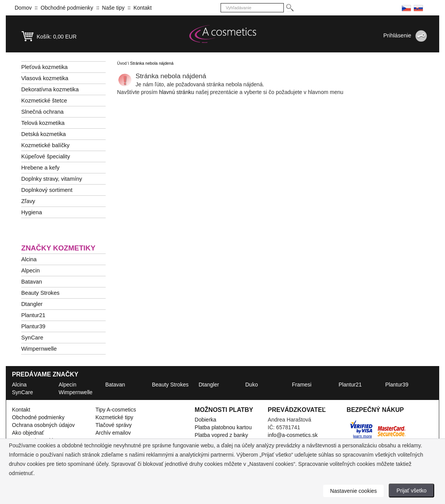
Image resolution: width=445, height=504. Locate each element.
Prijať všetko (411, 491)
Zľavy (28, 201)
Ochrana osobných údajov (43, 425)
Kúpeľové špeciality (46, 156)
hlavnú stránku (177, 92)
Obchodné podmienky (67, 8)
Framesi (302, 385)
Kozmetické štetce (44, 101)
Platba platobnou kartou (223, 427)
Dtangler (32, 304)
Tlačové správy (113, 425)
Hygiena (32, 212)
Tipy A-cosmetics (115, 410)
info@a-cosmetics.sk (292, 435)
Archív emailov (113, 433)
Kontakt (142, 8)
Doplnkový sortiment (47, 190)
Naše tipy (113, 8)
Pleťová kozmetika (44, 67)
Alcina (29, 259)
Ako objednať (28, 433)
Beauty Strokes (40, 293)
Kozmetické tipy (114, 417)
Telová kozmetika (43, 123)
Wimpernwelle (39, 349)
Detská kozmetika (44, 134)
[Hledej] (289, 8)
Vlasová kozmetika (45, 78)
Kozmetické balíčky (45, 145)
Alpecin (30, 270)
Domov (23, 8)
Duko (252, 385)
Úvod (122, 63)
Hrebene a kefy (40, 168)
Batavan (32, 282)
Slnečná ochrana (42, 112)
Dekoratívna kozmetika (50, 89)
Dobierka (206, 420)
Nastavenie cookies (353, 491)
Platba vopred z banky (222, 435)
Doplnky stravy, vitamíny (52, 179)
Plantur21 (33, 315)
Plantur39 (33, 326)
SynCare (32, 338)
